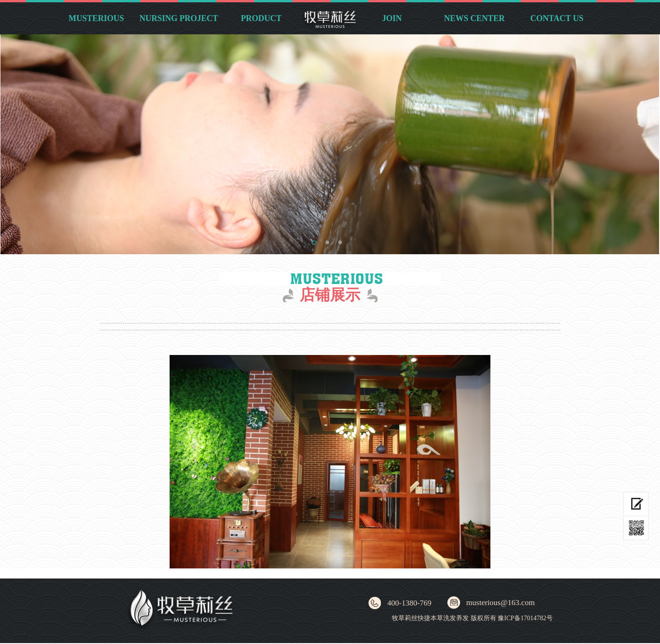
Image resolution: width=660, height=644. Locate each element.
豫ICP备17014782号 (525, 618)
